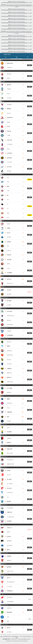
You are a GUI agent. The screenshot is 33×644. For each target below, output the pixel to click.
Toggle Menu (2, 1)
